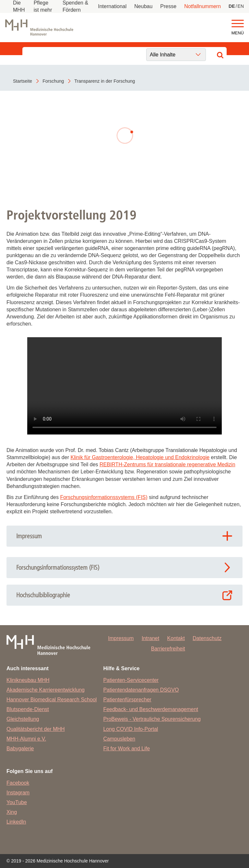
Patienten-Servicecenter (131, 680)
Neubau (143, 6)
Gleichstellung (23, 719)
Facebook (18, 783)
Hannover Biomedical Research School (52, 700)
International (112, 6)
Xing (12, 812)
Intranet (150, 638)
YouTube (17, 802)
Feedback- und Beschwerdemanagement (151, 709)
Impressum (121, 638)
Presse (168, 6)
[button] (238, 24)
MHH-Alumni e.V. (26, 739)
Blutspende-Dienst (28, 709)
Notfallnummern (202, 6)
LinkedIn (16, 822)
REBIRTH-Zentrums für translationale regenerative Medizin (167, 464)
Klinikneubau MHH (28, 680)
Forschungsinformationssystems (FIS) (104, 497)
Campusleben (119, 739)
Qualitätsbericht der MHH (36, 729)
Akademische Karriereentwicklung (46, 690)
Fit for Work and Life (126, 749)
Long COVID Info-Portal (130, 729)
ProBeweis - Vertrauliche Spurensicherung (152, 719)
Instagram (18, 793)
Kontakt (176, 638)
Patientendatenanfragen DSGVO (141, 690)
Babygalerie (20, 749)
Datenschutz (207, 638)
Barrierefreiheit (168, 649)
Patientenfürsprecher (127, 700)
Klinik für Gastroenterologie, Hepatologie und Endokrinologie (140, 457)
